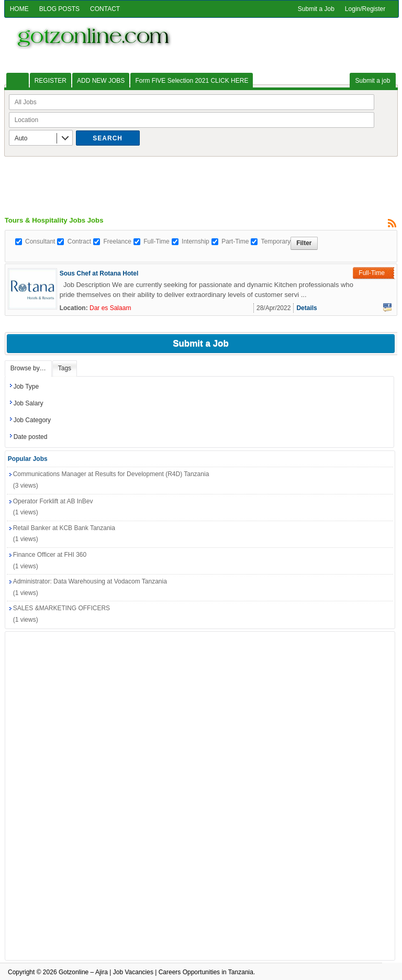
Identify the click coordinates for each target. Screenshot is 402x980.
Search (108, 138)
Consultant (40, 241)
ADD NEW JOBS (101, 81)
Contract (79, 241)
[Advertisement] (201, 180)
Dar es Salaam (110, 308)
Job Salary (29, 403)
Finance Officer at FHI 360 (50, 555)
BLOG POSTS (59, 9)
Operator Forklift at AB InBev (53, 501)
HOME (19, 9)
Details (306, 308)
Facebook (387, 307)
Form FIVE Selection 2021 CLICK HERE (192, 81)
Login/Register (365, 9)
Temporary (276, 241)
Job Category (32, 420)
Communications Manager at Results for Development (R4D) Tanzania (111, 474)
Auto (21, 138)
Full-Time (157, 241)
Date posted (31, 437)
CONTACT (105, 9)
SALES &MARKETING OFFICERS (62, 608)
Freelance (117, 241)
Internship (196, 241)
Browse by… (28, 368)
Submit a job (373, 81)
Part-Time (235, 241)
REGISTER (51, 81)
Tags (65, 368)
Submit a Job (316, 9)
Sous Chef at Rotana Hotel (99, 273)
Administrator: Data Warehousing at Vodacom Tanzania (90, 581)
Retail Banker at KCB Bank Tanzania (64, 528)
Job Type (26, 387)
